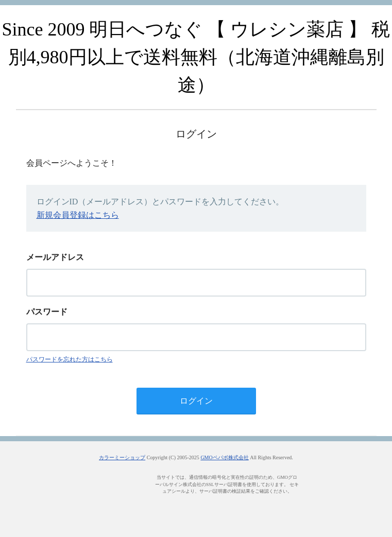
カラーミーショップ (122, 457)
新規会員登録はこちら (78, 215)
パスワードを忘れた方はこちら (70, 359)
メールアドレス (55, 257)
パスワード (47, 312)
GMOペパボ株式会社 (224, 457)
